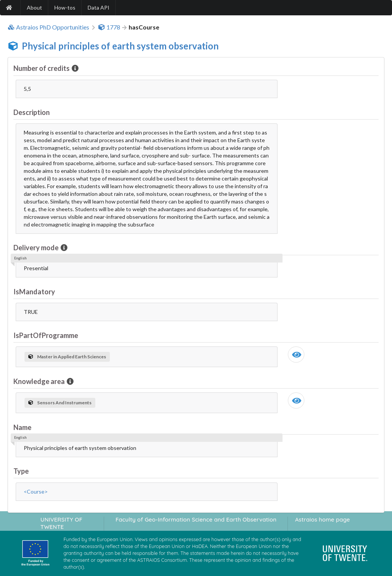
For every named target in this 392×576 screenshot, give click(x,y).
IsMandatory (34, 292)
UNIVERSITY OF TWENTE (62, 523)
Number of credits (42, 68)
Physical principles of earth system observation (120, 46)
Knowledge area (40, 381)
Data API (99, 7)
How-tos (65, 7)
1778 (109, 27)
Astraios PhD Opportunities (48, 27)
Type (21, 471)
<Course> (36, 491)
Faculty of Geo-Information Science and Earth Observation (196, 519)
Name (22, 427)
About (34, 7)
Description (32, 112)
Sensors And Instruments (60, 403)
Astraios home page (323, 519)
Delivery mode (37, 248)
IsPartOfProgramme (46, 335)
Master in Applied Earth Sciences (67, 357)
